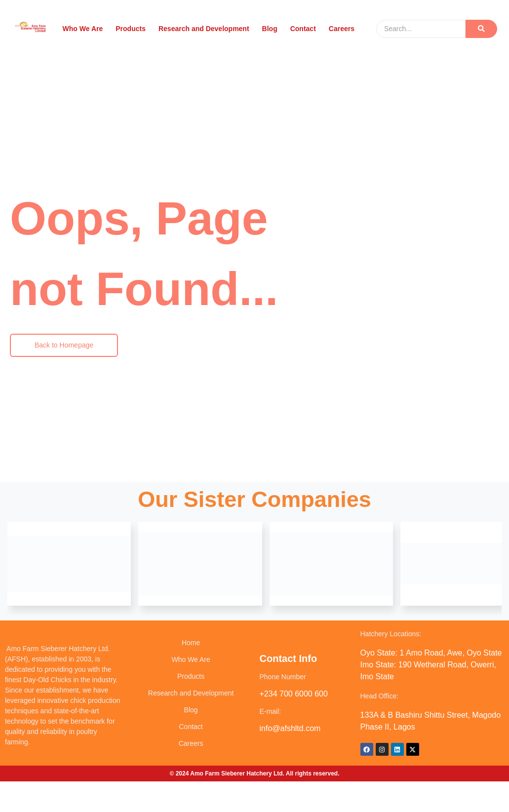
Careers (341, 29)
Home (191, 643)
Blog (269, 29)
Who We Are (83, 29)
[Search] (421, 29)
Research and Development (204, 29)
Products (131, 29)
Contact (303, 29)
